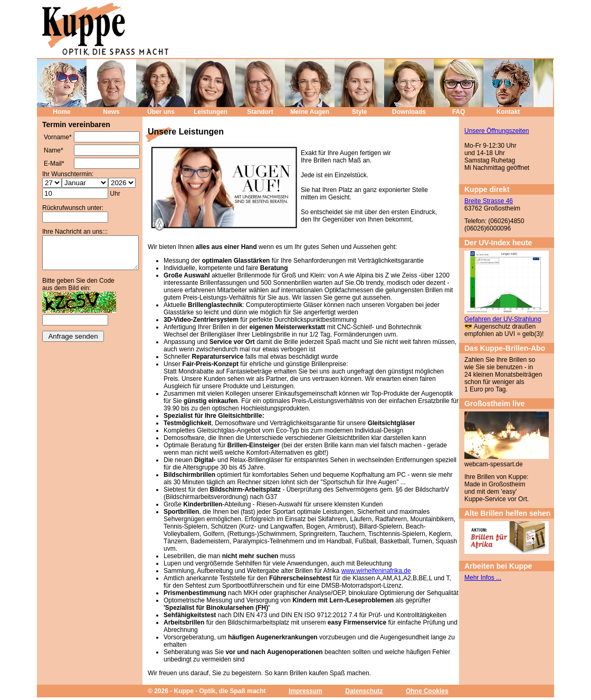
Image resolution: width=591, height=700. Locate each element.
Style (360, 112)
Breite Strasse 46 (489, 201)
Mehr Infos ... (483, 578)
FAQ (459, 112)
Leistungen (211, 112)
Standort (260, 112)
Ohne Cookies (427, 691)
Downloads (409, 112)
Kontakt (508, 112)
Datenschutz (364, 691)
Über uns (161, 112)
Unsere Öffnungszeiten (497, 131)
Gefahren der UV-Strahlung (503, 319)
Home (61, 112)
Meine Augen (310, 112)
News (111, 112)
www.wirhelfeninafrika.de (376, 571)
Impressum (306, 691)
